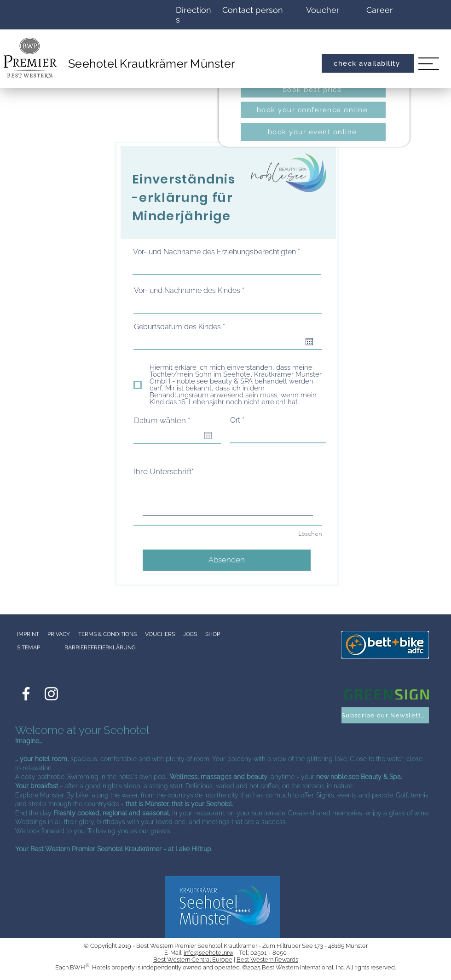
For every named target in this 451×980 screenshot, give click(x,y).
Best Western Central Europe (193, 960)
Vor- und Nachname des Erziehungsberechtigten (214, 252)
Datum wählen (164, 421)
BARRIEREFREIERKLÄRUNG (100, 648)
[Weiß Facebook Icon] (26, 694)
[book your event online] (313, 132)
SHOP (213, 634)
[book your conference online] (313, 110)
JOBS (194, 634)
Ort (235, 420)
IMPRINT (28, 634)
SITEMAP (29, 648)
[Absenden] (227, 560)
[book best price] (313, 89)
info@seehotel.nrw (208, 953)
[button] (429, 63)
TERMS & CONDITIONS (107, 634)
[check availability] (368, 63)
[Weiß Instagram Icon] (51, 694)
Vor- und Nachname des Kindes (187, 291)
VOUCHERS (160, 634)
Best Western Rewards (267, 960)
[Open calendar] (309, 342)
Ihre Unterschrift (163, 471)
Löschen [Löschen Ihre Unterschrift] (310, 533)
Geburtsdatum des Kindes (182, 327)
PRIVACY (59, 634)
